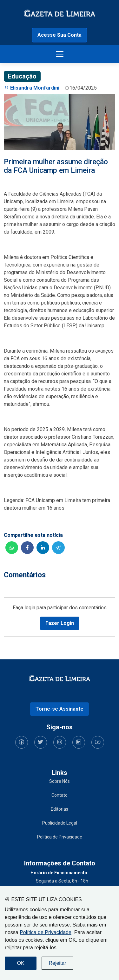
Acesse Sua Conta (60, 35)
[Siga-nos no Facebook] (22, 742)
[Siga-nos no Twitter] (41, 742)
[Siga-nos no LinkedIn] (79, 742)
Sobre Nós (60, 781)
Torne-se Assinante (60, 709)
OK (20, 963)
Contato (60, 795)
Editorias (60, 809)
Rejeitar (57, 963)
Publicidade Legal (60, 823)
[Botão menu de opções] (60, 54)
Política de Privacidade (46, 932)
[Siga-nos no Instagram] (60, 742)
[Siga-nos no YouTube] (98, 742)
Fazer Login (60, 623)
